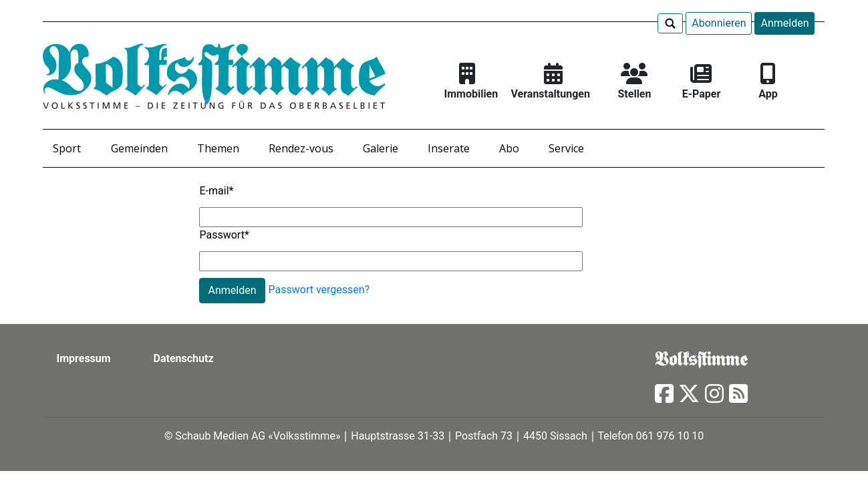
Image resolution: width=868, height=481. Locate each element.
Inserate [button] (449, 148)
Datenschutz (184, 358)
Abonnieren (719, 23)
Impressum (84, 358)
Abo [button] (509, 148)
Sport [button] (67, 148)
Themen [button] (218, 148)
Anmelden (784, 23)
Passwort (224, 235)
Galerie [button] (381, 148)
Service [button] (566, 148)
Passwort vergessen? (319, 290)
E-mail (216, 191)
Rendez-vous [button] (301, 148)
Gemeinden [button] (139, 148)
